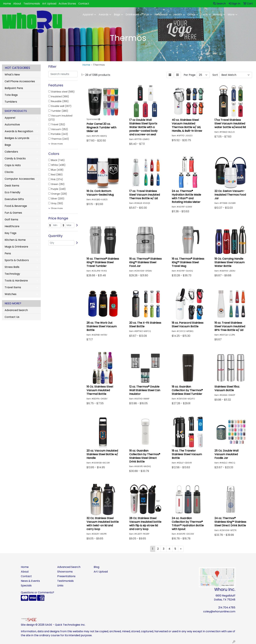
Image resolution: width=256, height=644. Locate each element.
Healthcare (12, 226)
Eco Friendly (12, 192)
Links (60, 586)
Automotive (12, 125)
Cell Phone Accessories (20, 81)
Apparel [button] (88, 14)
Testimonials (32, 4)
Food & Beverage (16, 206)
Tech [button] (204, 14)
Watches (11, 294)
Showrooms (65, 572)
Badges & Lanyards (17, 138)
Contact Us (12, 317)
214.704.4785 (227, 608)
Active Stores (67, 4)
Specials (26, 586)
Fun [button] (147, 14)
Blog (96, 567)
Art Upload (49, 4)
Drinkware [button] (132, 14)
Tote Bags (11, 95)
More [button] (231, 14)
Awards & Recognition (19, 131)
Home (7, 4)
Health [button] (178, 14)
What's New (12, 75)
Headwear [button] (161, 14)
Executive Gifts (14, 199)
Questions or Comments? (37, 592)
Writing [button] (218, 14)
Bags (8, 145)
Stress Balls (12, 267)
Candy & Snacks (15, 158)
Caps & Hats (13, 165)
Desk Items (12, 186)
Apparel (10, 118)
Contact (84, 4)
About (17, 4)
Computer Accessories (20, 179)
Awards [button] (104, 14)
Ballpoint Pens (14, 88)
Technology (12, 274)
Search (219, 4)
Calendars (11, 152)
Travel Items (13, 287)
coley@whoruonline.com (219, 611)
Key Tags (11, 233)
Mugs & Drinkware (16, 247)
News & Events (30, 581)
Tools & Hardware (16, 281)
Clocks (9, 172)
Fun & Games (13, 213)
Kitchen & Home (15, 240)
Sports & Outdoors (17, 260)
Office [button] (191, 14)
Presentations (66, 576)
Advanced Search (16, 310)
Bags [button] (117, 14)
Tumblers (11, 102)
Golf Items (11, 219)
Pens (8, 253)
